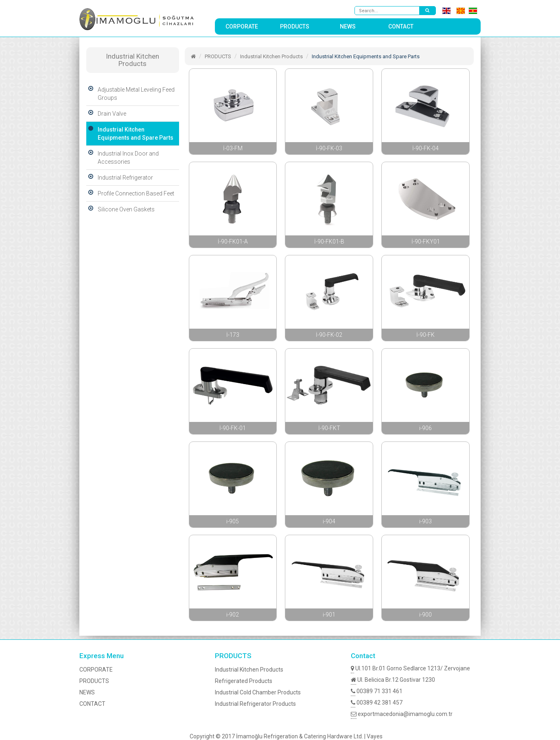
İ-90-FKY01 (426, 242)
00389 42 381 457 (377, 703)
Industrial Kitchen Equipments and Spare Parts (130, 134)
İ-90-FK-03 (329, 148)
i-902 (233, 615)
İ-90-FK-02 (329, 335)
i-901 (329, 615)
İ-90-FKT (329, 428)
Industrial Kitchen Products (271, 56)
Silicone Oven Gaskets (120, 209)
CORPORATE (242, 26)
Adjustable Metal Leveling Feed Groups (130, 94)
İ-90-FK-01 (233, 428)
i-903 (425, 521)
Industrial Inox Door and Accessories (122, 158)
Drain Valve (106, 114)
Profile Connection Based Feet (130, 193)
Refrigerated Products (244, 681)
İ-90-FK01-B (329, 242)
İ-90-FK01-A (233, 242)
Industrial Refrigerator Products (255, 704)
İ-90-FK (425, 335)
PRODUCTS (295, 26)
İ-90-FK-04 (425, 148)
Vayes (375, 736)
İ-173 (233, 335)
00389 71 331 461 (377, 691)
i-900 (425, 615)
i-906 (425, 428)
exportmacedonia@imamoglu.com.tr (402, 714)
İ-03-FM (233, 148)
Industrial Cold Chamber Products (258, 692)
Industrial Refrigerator (120, 178)
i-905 (233, 521)
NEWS (348, 26)
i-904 (329, 521)
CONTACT (401, 26)
